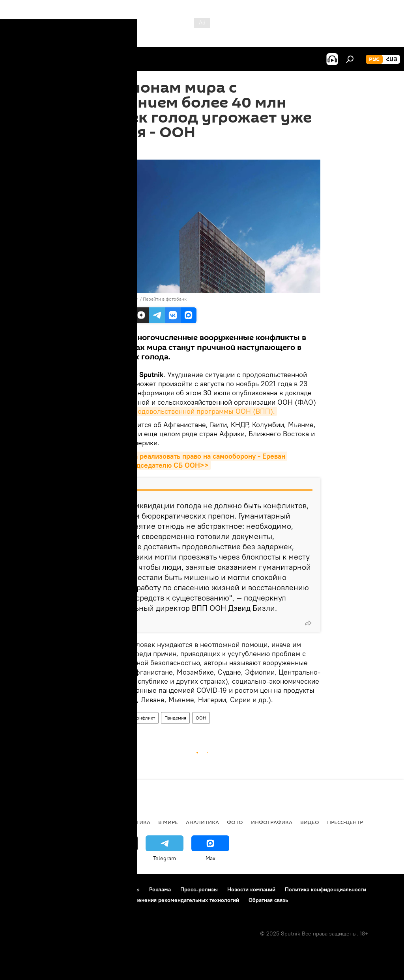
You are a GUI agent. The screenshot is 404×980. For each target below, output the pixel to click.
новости (22, 822)
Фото (235, 822)
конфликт (145, 718)
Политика (135, 822)
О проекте (22, 889)
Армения (56, 822)
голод (118, 718)
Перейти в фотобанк (165, 299)
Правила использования (75, 889)
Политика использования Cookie (50, 900)
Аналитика (202, 822)
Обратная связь (268, 900)
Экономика (94, 822)
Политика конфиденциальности (325, 889)
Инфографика (272, 822)
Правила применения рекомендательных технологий (170, 900)
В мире (95, 718)
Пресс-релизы (199, 889)
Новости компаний (251, 889)
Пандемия (175, 718)
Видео (310, 822)
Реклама (160, 889)
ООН (201, 718)
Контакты (128, 889)
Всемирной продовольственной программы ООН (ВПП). (183, 411)
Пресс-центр (345, 822)
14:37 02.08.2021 (105, 150)
